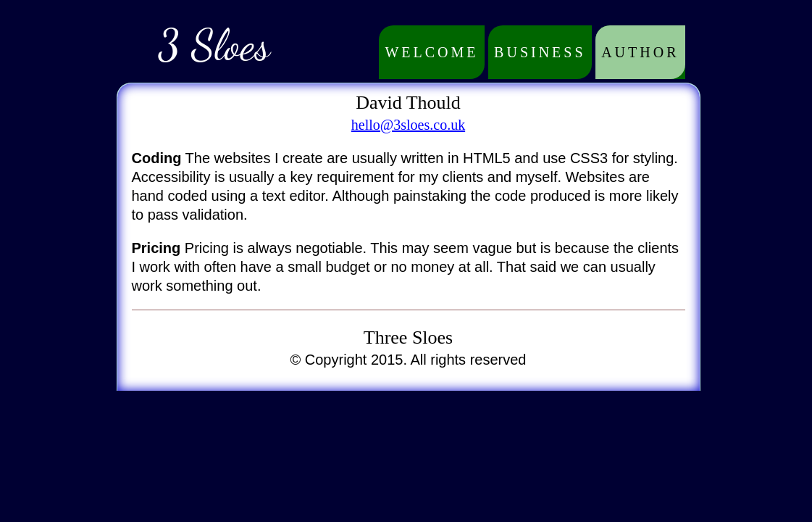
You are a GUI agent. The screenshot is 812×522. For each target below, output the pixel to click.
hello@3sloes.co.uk (408, 125)
